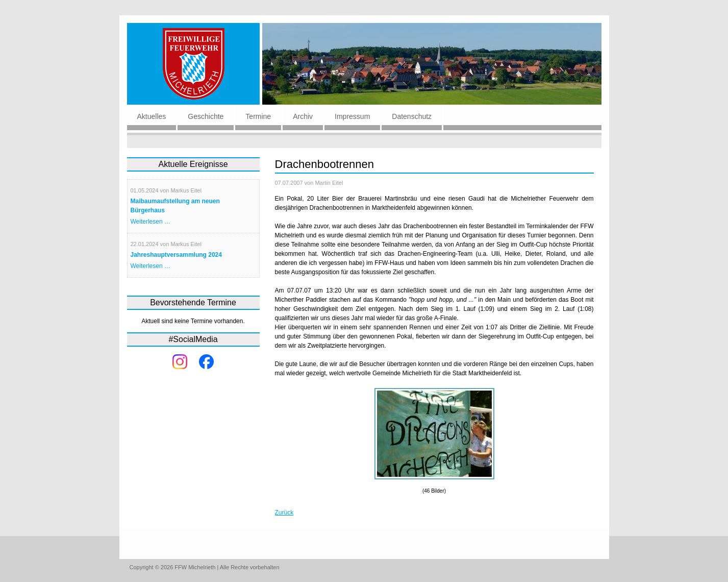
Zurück (284, 513)
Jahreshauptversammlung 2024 (176, 255)
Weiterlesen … (150, 222)
